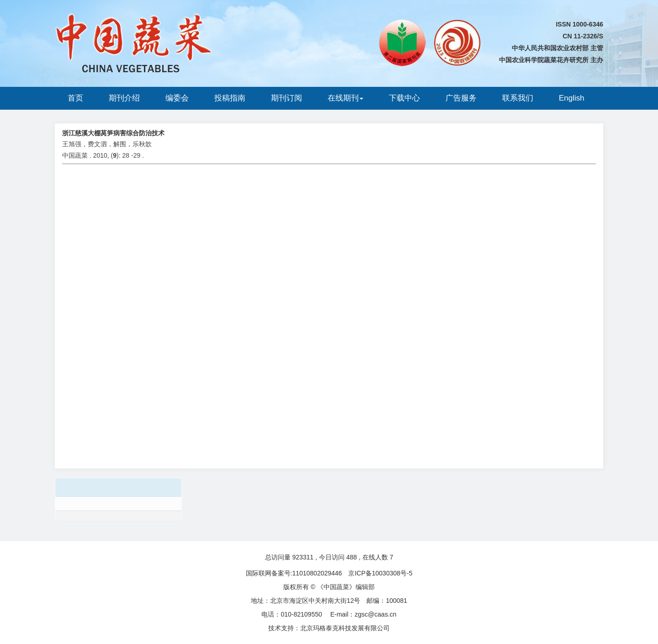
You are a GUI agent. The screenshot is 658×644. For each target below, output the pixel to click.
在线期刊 (345, 98)
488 (352, 557)
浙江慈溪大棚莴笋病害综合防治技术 (113, 133)
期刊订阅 (287, 98)
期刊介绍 (124, 98)
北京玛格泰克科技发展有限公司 (345, 628)
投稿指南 (230, 98)
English (572, 98)
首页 (75, 98)
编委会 (177, 98)
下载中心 (404, 98)
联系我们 (518, 98)
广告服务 (461, 98)
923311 (303, 557)
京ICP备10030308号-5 (380, 573)
